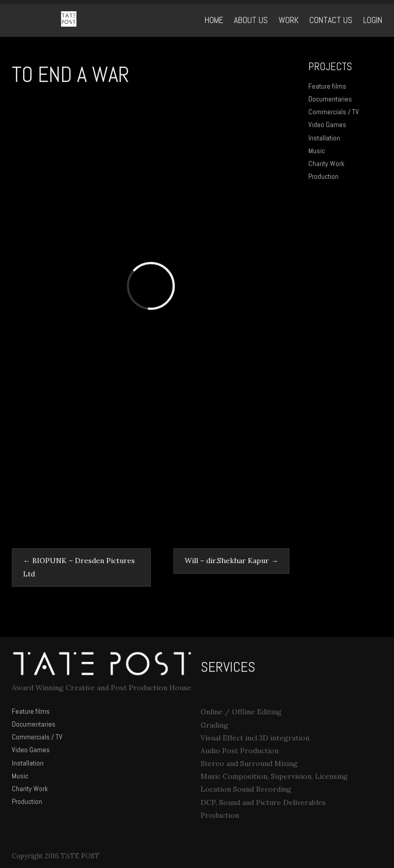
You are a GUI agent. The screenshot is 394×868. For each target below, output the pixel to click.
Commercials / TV (334, 112)
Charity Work (326, 163)
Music (317, 151)
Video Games (327, 125)
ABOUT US (251, 20)
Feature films (327, 86)
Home (214, 20)
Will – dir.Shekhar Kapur (231, 561)
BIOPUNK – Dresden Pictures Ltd (79, 567)
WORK (289, 20)
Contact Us (331, 20)
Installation (324, 138)
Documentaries (330, 99)
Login (373, 20)
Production (323, 176)
